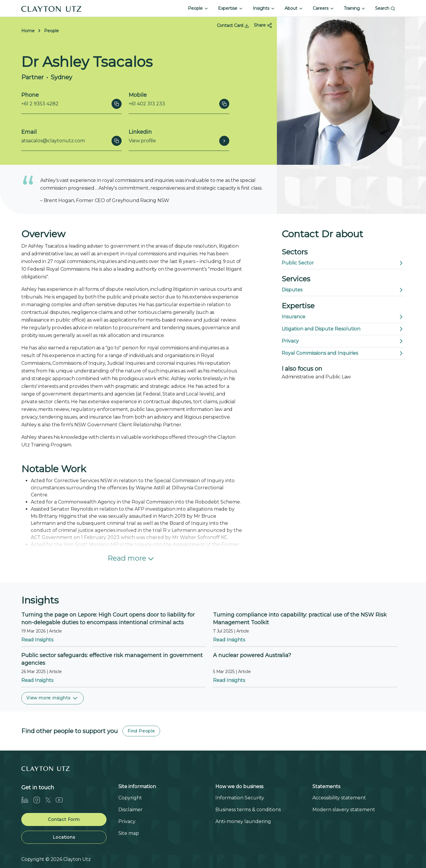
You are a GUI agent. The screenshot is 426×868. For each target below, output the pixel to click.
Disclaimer (130, 810)
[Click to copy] (117, 104)
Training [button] (355, 8)
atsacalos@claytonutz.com (53, 141)
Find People (141, 731)
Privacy (343, 341)
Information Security (240, 798)
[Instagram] (39, 800)
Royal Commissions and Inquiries (343, 353)
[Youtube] (62, 800)
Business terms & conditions (248, 810)
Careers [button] (323, 8)
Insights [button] (264, 8)
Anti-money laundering (243, 821)
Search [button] (385, 8)
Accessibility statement (339, 798)
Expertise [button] (231, 8)
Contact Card (233, 25)
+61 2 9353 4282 (40, 104)
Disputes (343, 290)
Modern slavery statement (344, 810)
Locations (64, 837)
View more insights (53, 698)
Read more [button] (132, 559)
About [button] (294, 8)
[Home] (51, 8)
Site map (129, 833)
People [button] (198, 8)
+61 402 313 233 (147, 104)
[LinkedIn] (27, 800)
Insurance (343, 317)
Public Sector (343, 263)
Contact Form (64, 819)
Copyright (130, 798)
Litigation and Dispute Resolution (343, 329)
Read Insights (37, 640)
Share (263, 25)
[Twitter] (50, 800)
